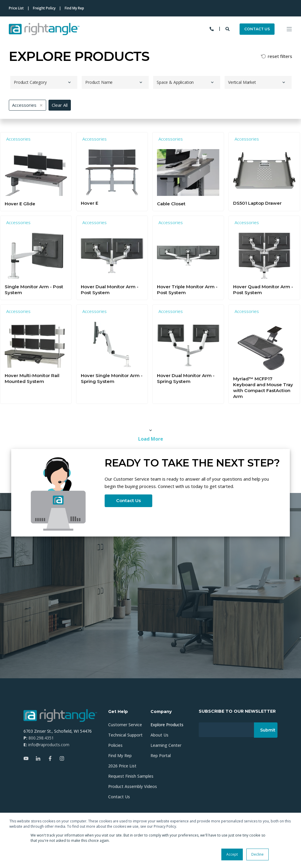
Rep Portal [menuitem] (161, 755)
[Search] (228, 28)
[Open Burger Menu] (289, 29)
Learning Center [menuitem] (166, 745)
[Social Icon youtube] (28, 758)
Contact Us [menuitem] (119, 797)
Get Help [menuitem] (118, 712)
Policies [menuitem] (115, 745)
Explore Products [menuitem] (167, 725)
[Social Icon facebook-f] (50, 758)
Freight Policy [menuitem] (44, 8)
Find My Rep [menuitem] (74, 8)
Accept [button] (232, 854)
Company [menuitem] (161, 712)
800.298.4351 (41, 738)
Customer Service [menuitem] (125, 725)
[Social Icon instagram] (60, 758)
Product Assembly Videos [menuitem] (133, 786)
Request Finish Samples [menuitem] (131, 776)
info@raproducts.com (49, 745)
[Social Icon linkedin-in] (38, 758)
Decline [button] (257, 854)
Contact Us (128, 500)
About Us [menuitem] (159, 735)
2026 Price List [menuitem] (122, 766)
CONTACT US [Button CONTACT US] (257, 29)
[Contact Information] (212, 28)
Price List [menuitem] (16, 8)
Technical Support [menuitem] (125, 735)
